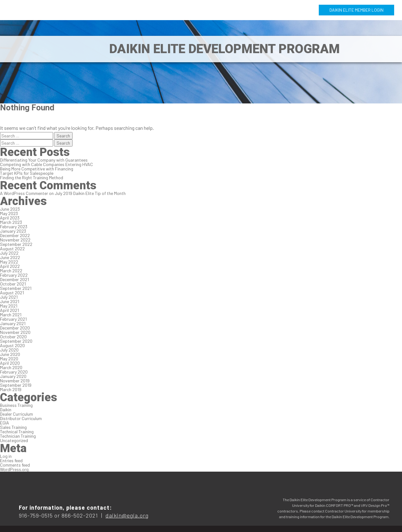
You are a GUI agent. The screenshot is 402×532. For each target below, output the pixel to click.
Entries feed (11, 460)
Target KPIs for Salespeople (27, 173)
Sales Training (13, 427)
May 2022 (9, 262)
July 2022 (9, 253)
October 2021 (13, 284)
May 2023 (9, 213)
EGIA (5, 423)
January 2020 (13, 376)
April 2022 (10, 266)
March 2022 (11, 271)
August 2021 (12, 293)
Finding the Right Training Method (32, 177)
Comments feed (15, 465)
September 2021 (16, 288)
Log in (6, 456)
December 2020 (15, 328)
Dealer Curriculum (16, 414)
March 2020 (11, 367)
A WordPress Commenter (24, 193)
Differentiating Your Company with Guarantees (44, 160)
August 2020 (12, 345)
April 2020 (10, 363)
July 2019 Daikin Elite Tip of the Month (90, 193)
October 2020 (13, 337)
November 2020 (15, 332)
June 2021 (10, 301)
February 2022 (14, 275)
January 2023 (13, 231)
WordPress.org (14, 469)
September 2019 (16, 385)
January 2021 (13, 323)
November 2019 (15, 381)
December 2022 (15, 235)
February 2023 (14, 227)
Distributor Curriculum (21, 418)
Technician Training (18, 436)
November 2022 (15, 240)
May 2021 (9, 306)
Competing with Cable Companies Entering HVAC (46, 164)
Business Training (16, 405)
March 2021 (11, 315)
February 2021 (13, 319)
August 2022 (12, 249)
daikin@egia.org (127, 515)
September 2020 (16, 341)
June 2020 (10, 354)
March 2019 (11, 389)
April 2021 (9, 310)
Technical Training (17, 432)
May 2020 (9, 359)
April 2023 (10, 218)
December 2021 (14, 279)
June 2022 (10, 257)
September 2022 (16, 244)
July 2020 (9, 350)
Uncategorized (14, 440)
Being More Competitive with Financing (37, 169)
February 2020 (14, 372)
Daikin (6, 410)
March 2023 (11, 222)
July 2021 (9, 297)
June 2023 (10, 209)
